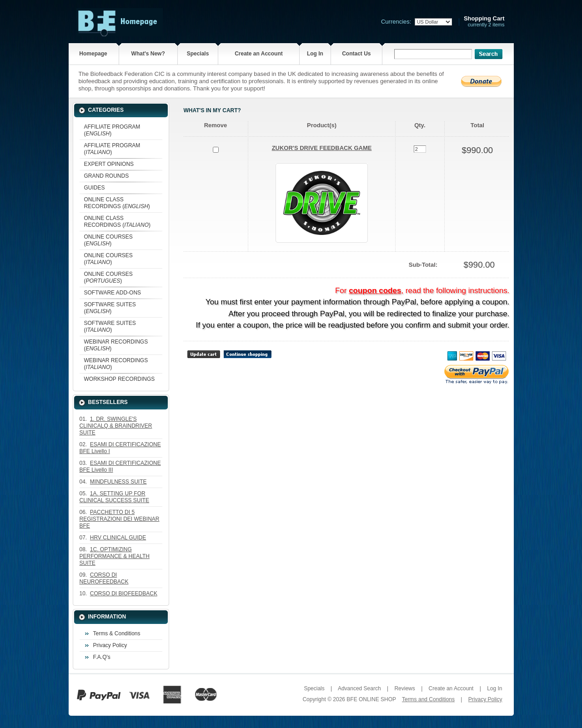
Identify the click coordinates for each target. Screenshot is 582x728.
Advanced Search (359, 688)
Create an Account (259, 54)
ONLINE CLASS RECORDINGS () (117, 203)
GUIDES (95, 188)
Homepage (93, 54)
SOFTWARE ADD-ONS (113, 293)
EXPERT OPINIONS (109, 164)
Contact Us (356, 54)
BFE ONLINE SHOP (371, 699)
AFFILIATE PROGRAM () (112, 130)
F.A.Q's (102, 657)
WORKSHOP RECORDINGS (120, 379)
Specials (198, 54)
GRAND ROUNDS (107, 176)
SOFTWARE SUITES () (110, 308)
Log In (315, 54)
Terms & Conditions (117, 633)
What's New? (148, 54)
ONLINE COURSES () (108, 240)
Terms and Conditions (428, 699)
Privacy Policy (110, 645)
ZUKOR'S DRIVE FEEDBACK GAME (322, 148)
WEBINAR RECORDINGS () (116, 345)
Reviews (404, 688)
